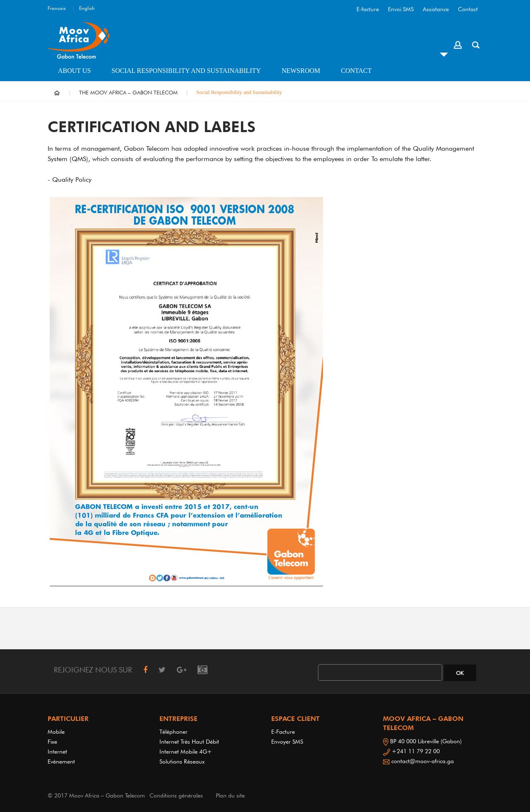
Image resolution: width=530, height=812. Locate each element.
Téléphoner (173, 732)
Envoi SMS (401, 9)
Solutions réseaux (182, 761)
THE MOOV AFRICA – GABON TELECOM (128, 92)
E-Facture (283, 732)
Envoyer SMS (287, 742)
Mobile (56, 732)
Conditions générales (176, 795)
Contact (468, 9)
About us (74, 71)
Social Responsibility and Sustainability (186, 71)
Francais (57, 8)
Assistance (436, 9)
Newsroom (301, 71)
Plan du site (230, 795)
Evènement (61, 761)
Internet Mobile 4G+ (186, 752)
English (87, 8)
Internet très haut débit (189, 742)
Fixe (52, 742)
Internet (59, 752)
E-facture (368, 9)
